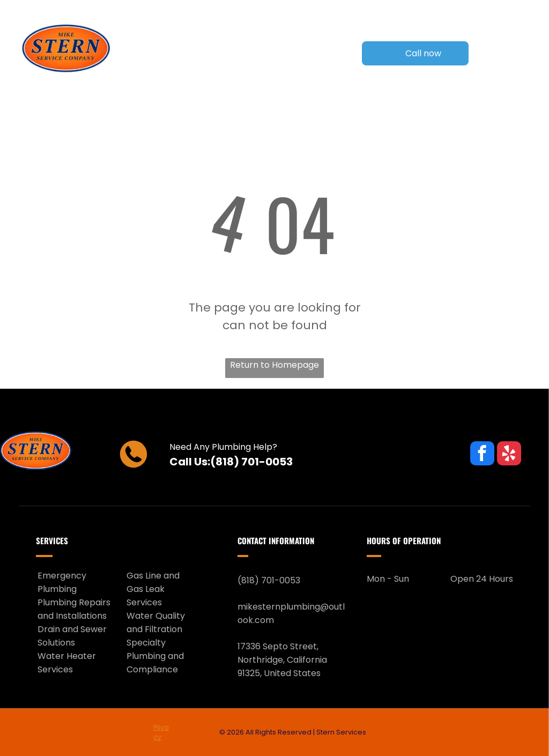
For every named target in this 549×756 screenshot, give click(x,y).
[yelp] (509, 455)
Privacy (161, 732)
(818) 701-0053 (251, 462)
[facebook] (482, 455)
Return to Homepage (274, 365)
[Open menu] (521, 54)
